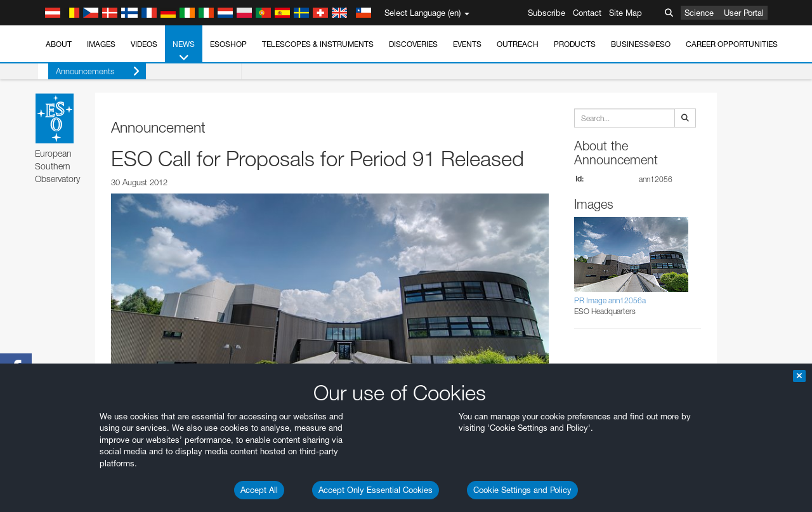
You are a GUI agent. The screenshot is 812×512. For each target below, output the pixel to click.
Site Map (625, 13)
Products (575, 44)
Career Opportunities (732, 44)
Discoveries (413, 44)
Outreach (518, 44)
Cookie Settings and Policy (522, 490)
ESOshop (228, 44)
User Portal (744, 13)
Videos (144, 44)
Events (467, 44)
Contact (587, 13)
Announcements (88, 71)
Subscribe (547, 13)
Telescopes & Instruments (318, 44)
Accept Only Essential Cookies (376, 490)
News (184, 51)
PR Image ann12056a (610, 300)
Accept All (259, 490)
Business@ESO (641, 44)
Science (699, 13)
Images (101, 44)
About (59, 44)
